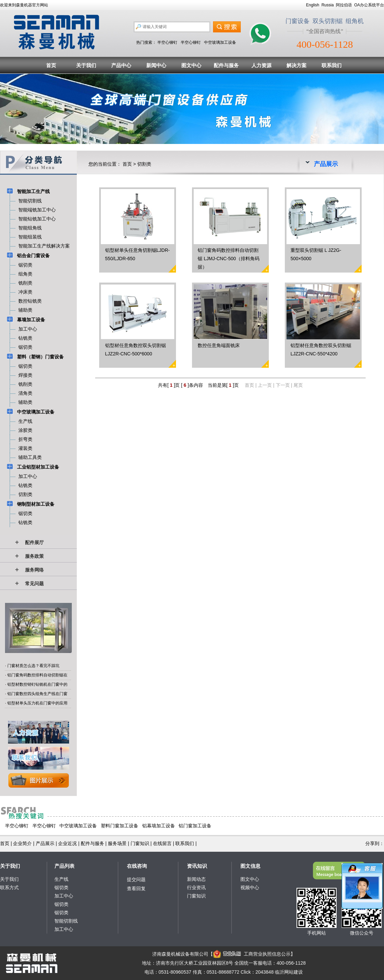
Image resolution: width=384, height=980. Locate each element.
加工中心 (64, 896)
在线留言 (162, 843)
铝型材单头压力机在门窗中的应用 (37, 703)
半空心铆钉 (167, 42)
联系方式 (9, 887)
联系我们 (332, 65)
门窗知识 (140, 843)
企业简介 (22, 843)
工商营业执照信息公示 (252, 954)
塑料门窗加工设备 (120, 826)
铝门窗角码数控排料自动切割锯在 (37, 675)
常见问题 (34, 584)
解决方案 (297, 65)
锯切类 (61, 887)
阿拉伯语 (344, 5)
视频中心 (250, 887)
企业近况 (67, 843)
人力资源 (261, 65)
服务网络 (34, 570)
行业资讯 (196, 887)
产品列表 (64, 866)
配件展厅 (34, 542)
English (313, 5)
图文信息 (250, 866)
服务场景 (117, 843)
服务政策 (34, 556)
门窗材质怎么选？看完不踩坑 (33, 666)
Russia (328, 5)
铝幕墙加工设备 (159, 826)
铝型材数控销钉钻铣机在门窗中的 (37, 684)
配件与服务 (226, 65)
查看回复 (136, 888)
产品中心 (121, 65)
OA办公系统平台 (369, 5)
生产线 (61, 879)
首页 (51, 65)
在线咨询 (137, 866)
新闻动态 (196, 879)
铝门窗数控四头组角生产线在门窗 (37, 694)
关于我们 (86, 65)
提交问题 (136, 879)
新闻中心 (156, 65)
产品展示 (45, 843)
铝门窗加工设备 (195, 826)
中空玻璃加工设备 (220, 42)
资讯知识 (197, 866)
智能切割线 (66, 921)
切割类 (144, 164)
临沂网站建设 (289, 972)
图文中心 (191, 65)
